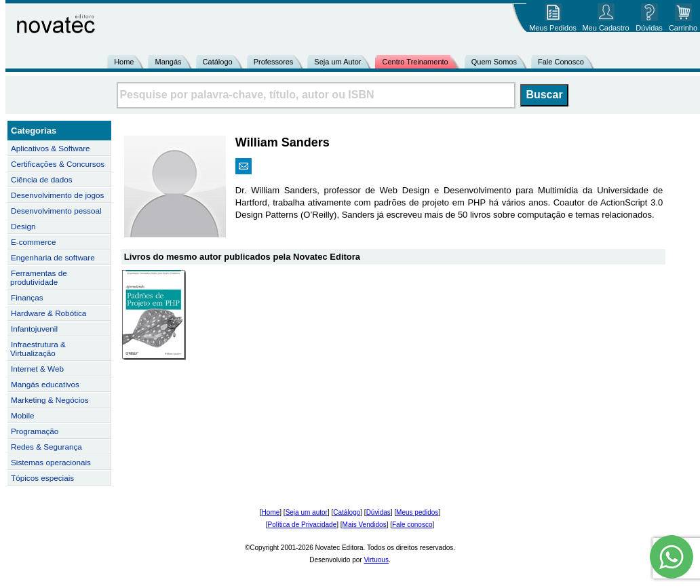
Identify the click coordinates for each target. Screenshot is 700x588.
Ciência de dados (42, 179)
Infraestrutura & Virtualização (38, 349)
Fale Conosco (561, 62)
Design (23, 226)
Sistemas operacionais (51, 462)
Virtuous (376, 560)
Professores (274, 62)
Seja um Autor (337, 62)
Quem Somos (494, 62)
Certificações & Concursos (58, 164)
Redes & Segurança (46, 447)
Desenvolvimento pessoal (56, 211)
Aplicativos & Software (51, 148)
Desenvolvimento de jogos (57, 195)
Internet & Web (37, 369)
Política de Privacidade (303, 525)
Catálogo (218, 62)
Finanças (27, 297)
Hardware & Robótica (48, 313)
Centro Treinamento (415, 62)
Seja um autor (307, 512)
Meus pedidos (417, 512)
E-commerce (33, 242)
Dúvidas (378, 512)
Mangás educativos (45, 384)
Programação (35, 431)
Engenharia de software (53, 257)
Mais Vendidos (365, 525)
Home (124, 62)
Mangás (168, 62)
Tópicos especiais (42, 478)
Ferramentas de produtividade (39, 277)
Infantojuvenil (34, 329)
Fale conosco (412, 525)
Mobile (23, 415)
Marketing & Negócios (50, 400)
